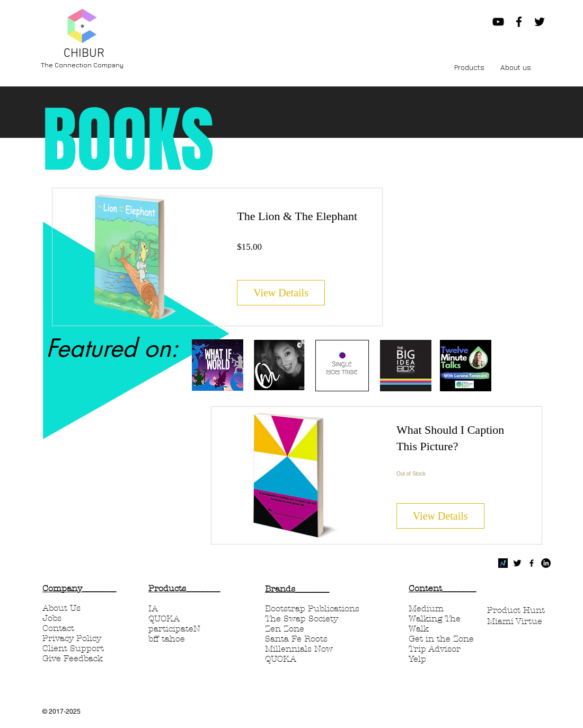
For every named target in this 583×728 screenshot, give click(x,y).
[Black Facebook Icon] (519, 22)
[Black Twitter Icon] (540, 22)
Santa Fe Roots (296, 639)
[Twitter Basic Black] (517, 563)
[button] (469, 67)
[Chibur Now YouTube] (498, 22)
